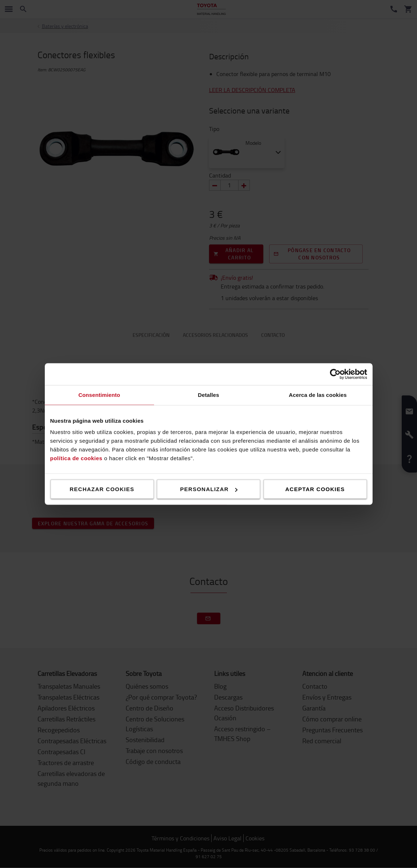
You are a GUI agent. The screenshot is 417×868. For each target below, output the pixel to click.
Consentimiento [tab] (99, 395)
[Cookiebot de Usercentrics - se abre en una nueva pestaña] (335, 374)
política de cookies (76, 458)
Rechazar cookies (102, 489)
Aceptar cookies (315, 489)
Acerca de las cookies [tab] (318, 395)
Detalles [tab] (208, 395)
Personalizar (209, 489)
